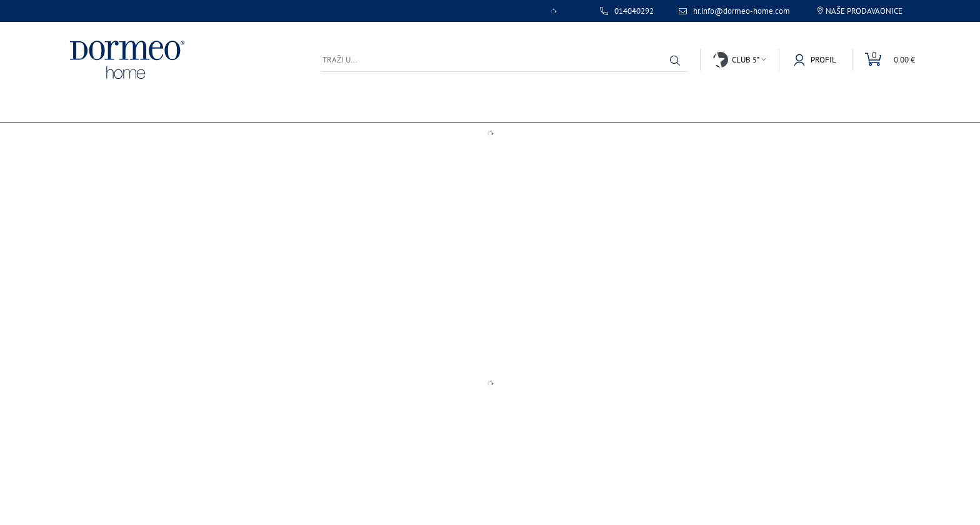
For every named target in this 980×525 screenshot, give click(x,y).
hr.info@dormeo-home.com (742, 11)
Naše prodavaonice (864, 11)
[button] (675, 61)
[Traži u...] (504, 60)
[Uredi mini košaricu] (883, 60)
